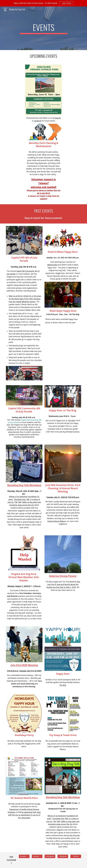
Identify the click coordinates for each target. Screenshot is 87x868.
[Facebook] (63, 856)
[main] (44, 28)
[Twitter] (76, 856)
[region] (43, 3)
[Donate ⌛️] (37, 856)
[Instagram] (50, 856)
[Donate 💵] (24, 856)
